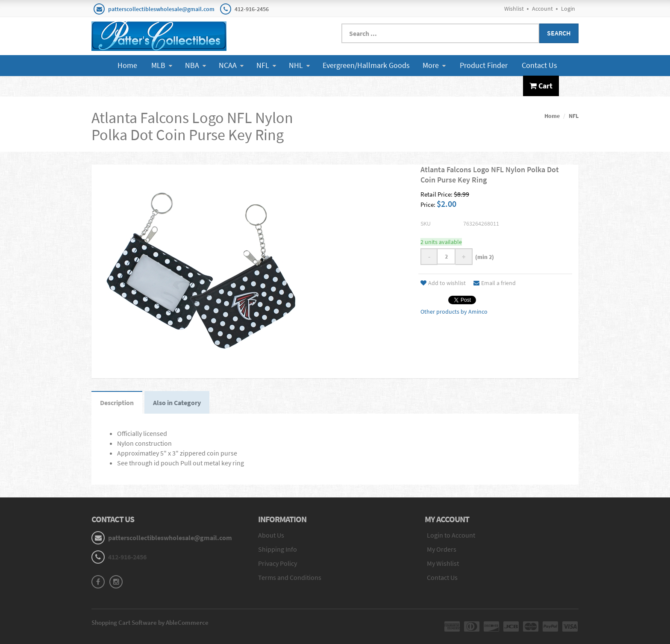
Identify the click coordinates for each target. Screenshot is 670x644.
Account (542, 9)
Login (568, 9)
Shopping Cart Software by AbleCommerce (150, 622)
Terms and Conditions (290, 577)
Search (559, 33)
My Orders (442, 549)
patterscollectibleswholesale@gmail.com (161, 9)
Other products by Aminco (454, 312)
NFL (266, 65)
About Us (271, 535)
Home (127, 65)
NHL (299, 65)
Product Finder (484, 65)
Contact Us (539, 65)
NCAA (231, 65)
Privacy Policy (278, 563)
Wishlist (514, 9)
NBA (195, 65)
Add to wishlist (443, 283)
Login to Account (451, 535)
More (434, 65)
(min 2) (483, 257)
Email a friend (495, 283)
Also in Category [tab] (177, 403)
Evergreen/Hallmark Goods (366, 65)
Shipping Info (278, 549)
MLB (162, 65)
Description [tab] (117, 403)
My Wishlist (443, 563)
